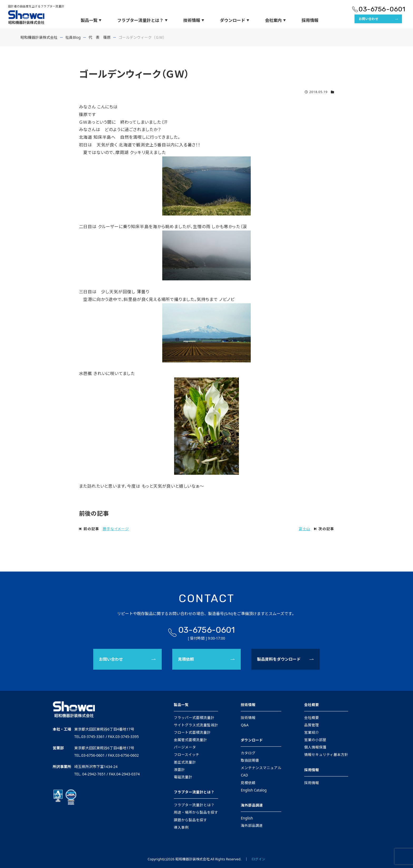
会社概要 (312, 705)
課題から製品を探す (190, 820)
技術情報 (194, 20)
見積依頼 (186, 659)
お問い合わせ (368, 19)
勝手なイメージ (116, 529)
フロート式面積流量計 (192, 732)
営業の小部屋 (315, 740)
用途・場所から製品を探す (196, 812)
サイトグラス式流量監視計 (196, 725)
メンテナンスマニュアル (261, 768)
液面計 (179, 770)
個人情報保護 (315, 747)
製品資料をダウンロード (279, 659)
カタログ (248, 753)
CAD (244, 775)
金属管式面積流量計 (190, 740)
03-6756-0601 (382, 9)
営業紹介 (312, 732)
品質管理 (312, 725)
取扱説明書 (250, 760)
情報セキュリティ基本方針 (326, 755)
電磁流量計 (183, 777)
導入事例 (181, 827)
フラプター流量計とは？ (142, 20)
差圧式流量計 (185, 762)
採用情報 (310, 20)
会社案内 (275, 20)
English (247, 818)
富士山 (304, 529)
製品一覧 (91, 20)
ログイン (258, 859)
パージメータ (185, 747)
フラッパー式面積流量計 (194, 718)
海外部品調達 (252, 805)
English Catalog (254, 790)
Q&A (245, 725)
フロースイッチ (187, 755)
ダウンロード (235, 20)
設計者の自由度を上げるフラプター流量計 (36, 6)
